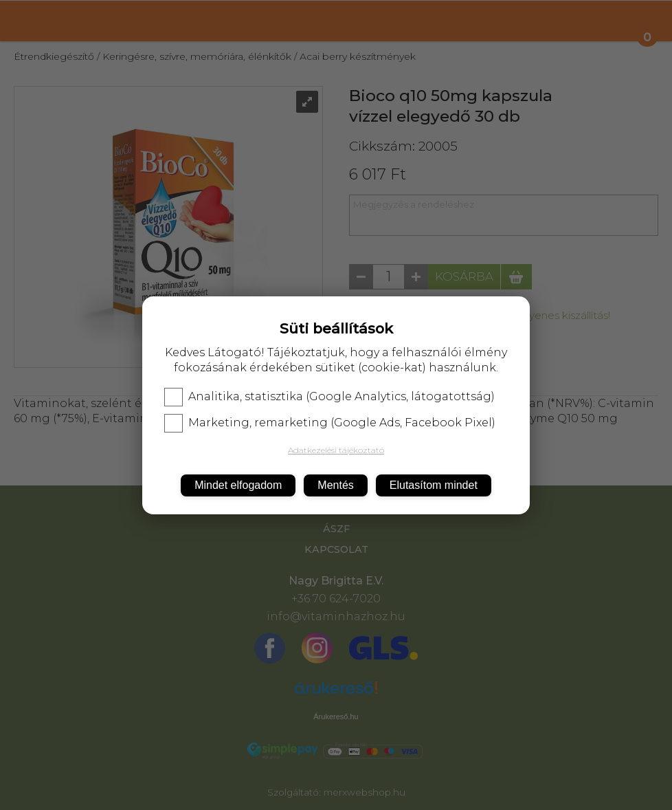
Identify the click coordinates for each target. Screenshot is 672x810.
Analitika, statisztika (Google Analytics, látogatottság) (329, 397)
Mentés (335, 485)
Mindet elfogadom (238, 485)
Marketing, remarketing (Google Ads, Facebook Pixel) (330, 423)
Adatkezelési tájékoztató (336, 450)
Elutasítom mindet (434, 485)
